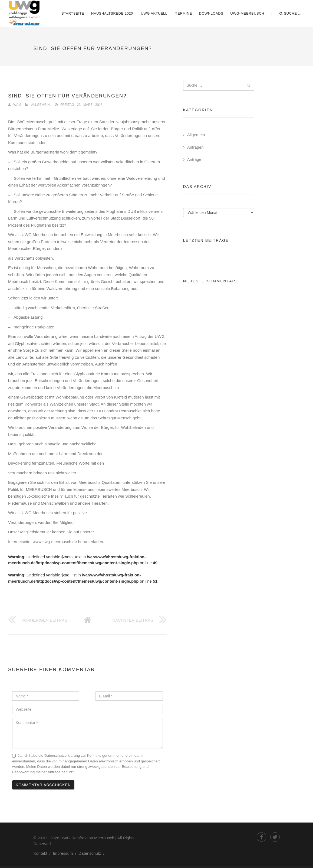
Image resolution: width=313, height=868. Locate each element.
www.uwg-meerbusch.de (55, 542)
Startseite (73, 13)
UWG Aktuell (154, 13)
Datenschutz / (93, 853)
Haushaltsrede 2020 (112, 13)
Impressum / (66, 853)
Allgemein (40, 105)
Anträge (194, 159)
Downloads (211, 13)
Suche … (291, 14)
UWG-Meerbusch (247, 13)
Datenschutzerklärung (62, 756)
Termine (184, 13)
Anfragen (195, 147)
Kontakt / (43, 853)
